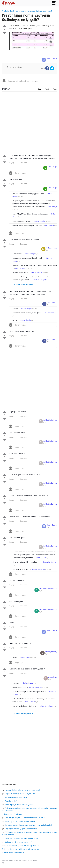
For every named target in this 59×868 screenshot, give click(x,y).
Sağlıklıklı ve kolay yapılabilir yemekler (20, 794)
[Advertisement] (29, 123)
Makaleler (5, 861)
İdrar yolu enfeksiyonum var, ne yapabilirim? (22, 846)
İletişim (36, 861)
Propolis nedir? (11, 801)
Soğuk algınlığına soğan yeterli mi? (19, 842)
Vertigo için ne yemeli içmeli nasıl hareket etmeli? (25, 818)
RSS (3, 863)
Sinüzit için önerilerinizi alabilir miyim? (20, 822)
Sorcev (17, 3)
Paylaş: (12, 163)
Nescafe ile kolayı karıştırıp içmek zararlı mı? (22, 790)
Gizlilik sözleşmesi (15, 861)
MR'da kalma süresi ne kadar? (16, 797)
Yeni (47, 89)
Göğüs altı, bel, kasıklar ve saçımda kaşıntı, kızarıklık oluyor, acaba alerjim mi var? (29, 834)
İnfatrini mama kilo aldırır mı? (14, 853)
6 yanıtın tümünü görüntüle (24, 285)
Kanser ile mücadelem (13, 814)
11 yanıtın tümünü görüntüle (24, 714)
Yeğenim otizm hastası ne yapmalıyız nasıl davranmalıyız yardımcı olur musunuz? (29, 810)
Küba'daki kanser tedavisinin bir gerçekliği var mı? (25, 838)
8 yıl (48, 61)
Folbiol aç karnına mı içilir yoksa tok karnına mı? (21, 849)
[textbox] (32, 81)
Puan (55, 89)
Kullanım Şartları (27, 861)
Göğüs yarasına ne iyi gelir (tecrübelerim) (21, 829)
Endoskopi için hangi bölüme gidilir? (19, 805)
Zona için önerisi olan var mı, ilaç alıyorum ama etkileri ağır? (29, 825)
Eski (40, 89)
